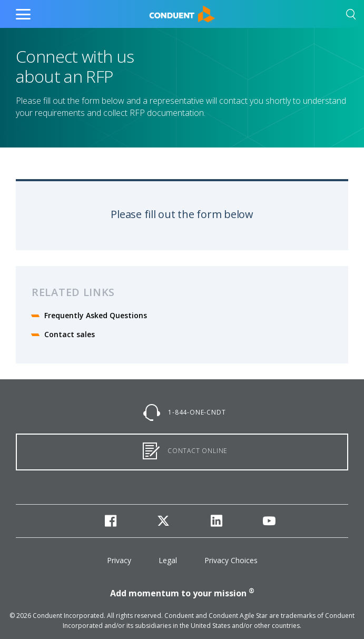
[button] (351, 16)
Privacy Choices (231, 560)
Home (160, 12)
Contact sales (70, 334)
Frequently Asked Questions (96, 315)
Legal (168, 560)
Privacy (119, 560)
